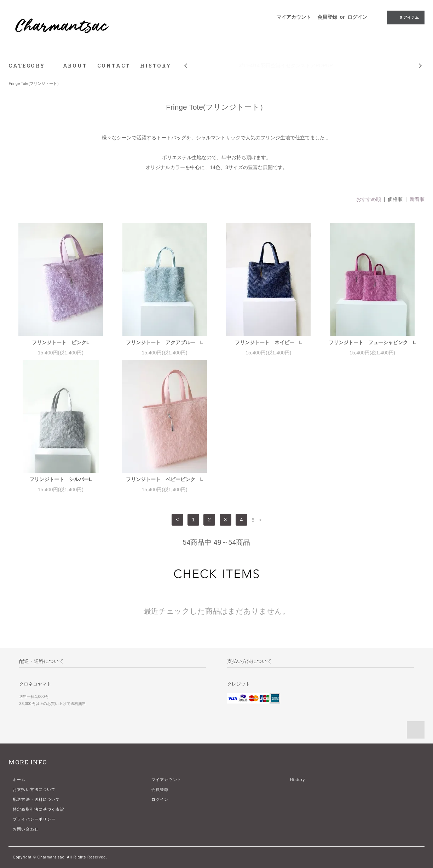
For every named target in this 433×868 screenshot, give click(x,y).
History (298, 780)
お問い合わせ (26, 829)
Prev (185, 60)
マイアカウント (294, 17)
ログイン (357, 17)
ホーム (19, 780)
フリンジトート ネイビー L (269, 342)
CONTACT (114, 66)
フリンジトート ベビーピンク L (165, 479)
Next (421, 60)
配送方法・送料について (36, 799)
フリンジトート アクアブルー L (165, 342)
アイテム (405, 17)
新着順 (417, 199)
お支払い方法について (34, 789)
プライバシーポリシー (34, 819)
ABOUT (75, 66)
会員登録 (327, 17)
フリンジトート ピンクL (61, 342)
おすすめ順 (369, 199)
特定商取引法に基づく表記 (38, 809)
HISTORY (156, 66)
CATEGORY (31, 66)
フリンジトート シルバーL (61, 479)
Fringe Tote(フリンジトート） (35, 83)
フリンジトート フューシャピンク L (372, 342)
